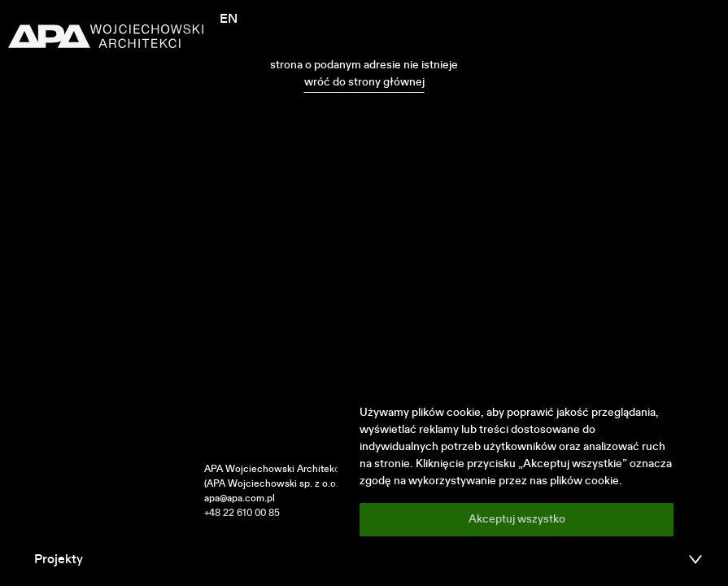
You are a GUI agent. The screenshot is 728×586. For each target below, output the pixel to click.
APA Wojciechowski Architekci (273, 470)
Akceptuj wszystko (517, 519)
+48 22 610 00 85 (242, 514)
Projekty (59, 560)
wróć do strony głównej (364, 82)
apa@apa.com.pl (240, 499)
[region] (517, 470)
